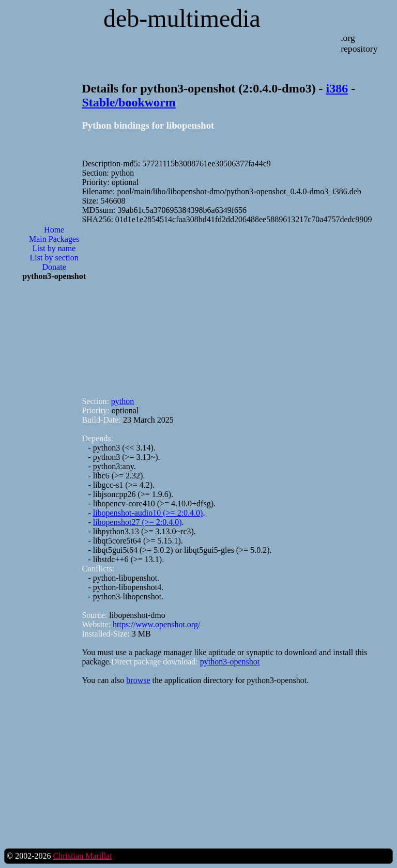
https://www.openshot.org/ (156, 624)
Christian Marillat (82, 856)
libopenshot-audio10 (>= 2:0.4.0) (148, 513)
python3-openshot (230, 662)
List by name (54, 248)
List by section (54, 258)
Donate (54, 267)
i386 (337, 88)
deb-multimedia (182, 18)
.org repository (359, 43)
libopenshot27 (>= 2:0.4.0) (138, 522)
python (123, 401)
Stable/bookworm (128, 102)
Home (54, 230)
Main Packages (54, 239)
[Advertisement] (54, 455)
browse (138, 680)
